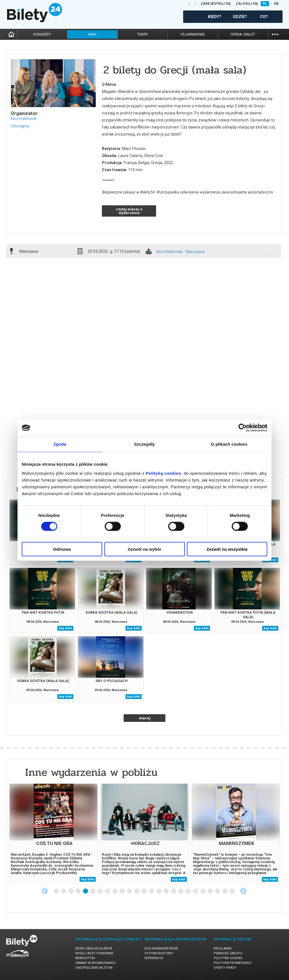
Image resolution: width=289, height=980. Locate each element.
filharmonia (193, 34)
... (275, 34)
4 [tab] (78, 891)
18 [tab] (181, 891)
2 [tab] (64, 891)
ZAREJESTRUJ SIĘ (216, 4)
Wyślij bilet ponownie (94, 953)
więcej (145, 718)
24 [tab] (225, 891)
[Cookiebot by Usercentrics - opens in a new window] (243, 428)
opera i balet (243, 34)
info (264, 251)
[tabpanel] (53, 834)
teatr (142, 34)
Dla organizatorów (161, 949)
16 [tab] (167, 891)
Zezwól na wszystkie (227, 549)
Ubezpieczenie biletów (94, 968)
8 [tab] (108, 891)
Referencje (154, 958)
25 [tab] (233, 891)
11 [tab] (130, 891)
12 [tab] (137, 891)
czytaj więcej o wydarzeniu (129, 211)
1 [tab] (56, 891)
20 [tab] (196, 891)
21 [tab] (203, 891)
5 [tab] (86, 891)
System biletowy (159, 953)
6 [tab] (93, 891)
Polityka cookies (228, 958)
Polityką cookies (163, 473)
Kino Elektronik (24, 119)
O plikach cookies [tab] (229, 444)
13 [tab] (144, 891)
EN (276, 4)
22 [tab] (211, 891)
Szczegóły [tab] (144, 444)
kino (92, 34)
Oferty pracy (225, 968)
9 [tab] (115, 891)
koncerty (42, 34)
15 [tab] (159, 891)
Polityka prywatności (233, 963)
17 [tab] (174, 891)
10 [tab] (122, 891)
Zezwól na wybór (144, 549)
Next (243, 891)
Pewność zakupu (228, 953)
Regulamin (223, 949)
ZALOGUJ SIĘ (247, 4)
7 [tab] (100, 891)
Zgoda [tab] (60, 444)
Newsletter (85, 958)
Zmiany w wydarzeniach (96, 963)
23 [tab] (218, 891)
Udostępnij (20, 126)
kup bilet (65, 628)
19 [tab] (189, 891)
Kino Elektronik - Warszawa (180, 252)
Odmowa (62, 549)
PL (265, 4)
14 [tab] (152, 891)
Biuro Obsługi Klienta (94, 949)
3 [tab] (71, 891)
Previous (45, 891)
